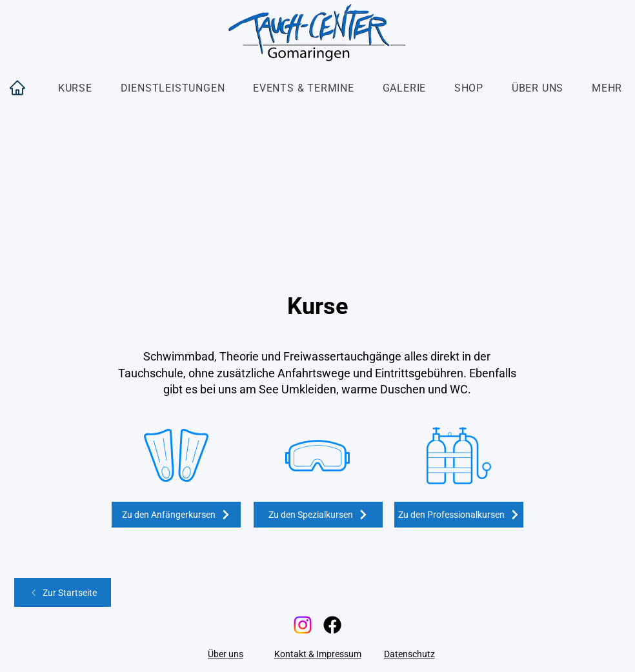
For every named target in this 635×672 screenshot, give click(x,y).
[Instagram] (303, 625)
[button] (75, 88)
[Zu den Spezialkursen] (318, 515)
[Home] (17, 88)
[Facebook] (332, 625)
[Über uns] (225, 654)
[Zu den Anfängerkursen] (176, 515)
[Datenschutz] (409, 654)
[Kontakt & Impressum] (317, 654)
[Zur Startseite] (63, 592)
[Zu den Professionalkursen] (459, 515)
